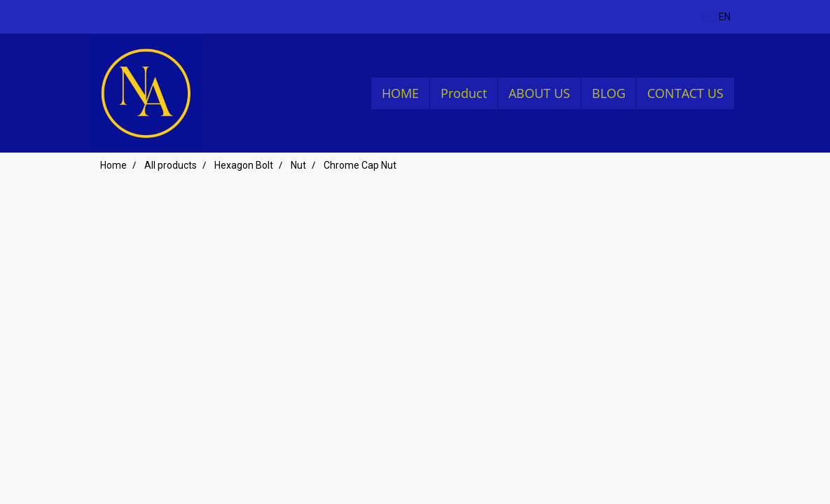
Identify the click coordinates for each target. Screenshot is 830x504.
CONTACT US (685, 93)
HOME (400, 93)
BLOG (609, 93)
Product (464, 93)
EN (717, 17)
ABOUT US (539, 93)
